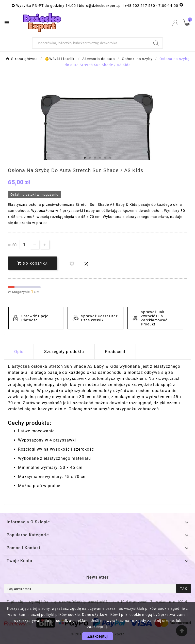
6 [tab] (110, 158)
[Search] (156, 43)
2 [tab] (90, 158)
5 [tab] (105, 158)
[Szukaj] (91, 43)
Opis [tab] (19, 352)
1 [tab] (85, 158)
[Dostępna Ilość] (24, 245)
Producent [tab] (115, 352)
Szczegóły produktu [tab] (64, 352)
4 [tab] (100, 158)
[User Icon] (175, 23)
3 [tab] (95, 158)
